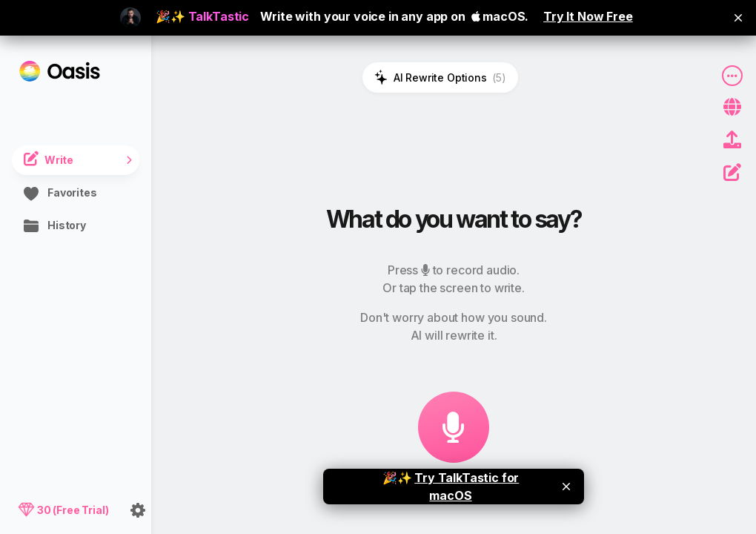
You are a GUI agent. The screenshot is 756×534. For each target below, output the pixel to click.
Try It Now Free (588, 16)
